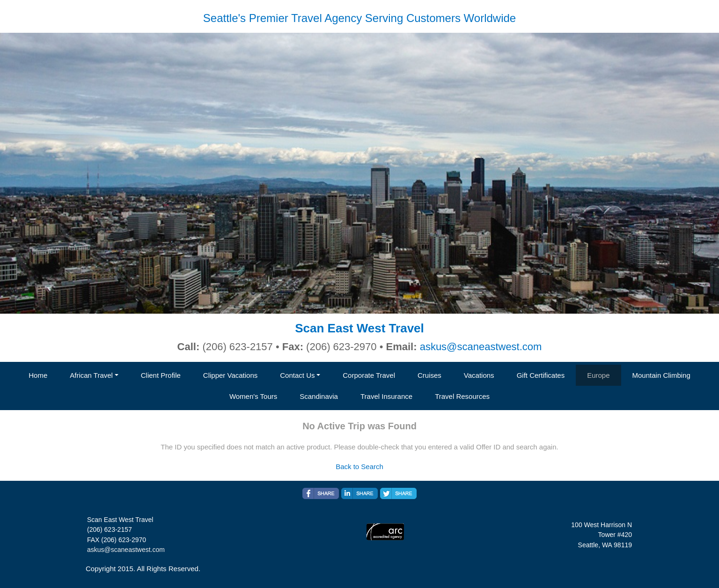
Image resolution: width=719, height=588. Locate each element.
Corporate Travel (369, 375)
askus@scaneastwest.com (481, 347)
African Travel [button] (91, 375)
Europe (598, 375)
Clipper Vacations (230, 375)
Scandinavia (319, 396)
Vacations (479, 375)
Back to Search (359, 467)
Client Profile (161, 375)
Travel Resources (462, 396)
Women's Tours (253, 396)
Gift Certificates (541, 375)
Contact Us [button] (297, 375)
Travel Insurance (386, 396)
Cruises (429, 375)
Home (38, 375)
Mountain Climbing (661, 375)
